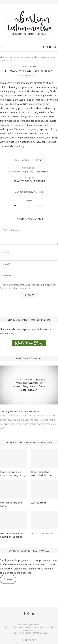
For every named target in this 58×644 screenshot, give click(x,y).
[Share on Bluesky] (41, 160)
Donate (8, 579)
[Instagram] (47, 47)
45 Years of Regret (42, 534)
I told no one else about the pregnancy (13, 474)
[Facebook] (44, 47)
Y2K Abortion (39, 503)
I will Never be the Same (11, 504)
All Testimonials (30, 57)
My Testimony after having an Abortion (12, 535)
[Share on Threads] (37, 160)
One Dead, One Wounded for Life (41, 474)
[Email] (50, 47)
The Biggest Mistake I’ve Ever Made (19, 411)
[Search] (55, 47)
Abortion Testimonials (10, 57)
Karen (29, 201)
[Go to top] (29, 640)
